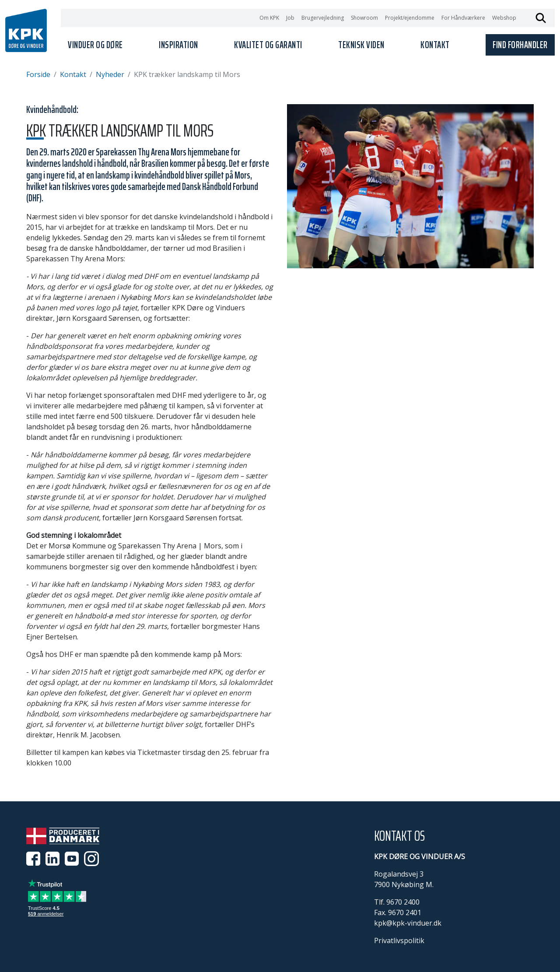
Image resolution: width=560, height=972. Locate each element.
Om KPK (269, 18)
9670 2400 (403, 902)
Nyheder (110, 74)
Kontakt (73, 74)
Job (290, 18)
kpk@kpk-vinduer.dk (408, 923)
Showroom (364, 18)
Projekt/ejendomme (410, 18)
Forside (38, 74)
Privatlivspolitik (399, 940)
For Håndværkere (463, 18)
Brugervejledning (323, 18)
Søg (541, 18)
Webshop (504, 18)
